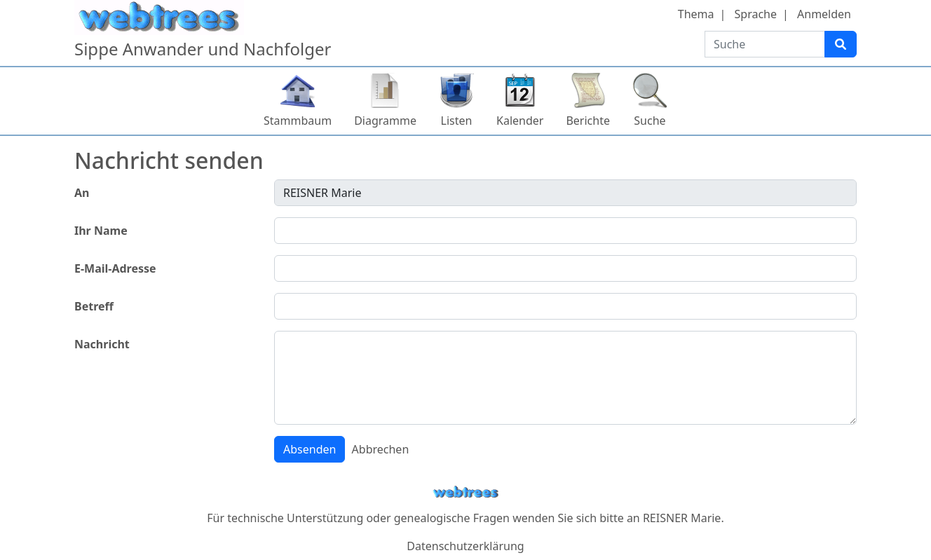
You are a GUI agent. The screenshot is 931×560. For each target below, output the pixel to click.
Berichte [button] (588, 121)
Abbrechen (381, 449)
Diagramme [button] (385, 121)
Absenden (310, 449)
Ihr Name (101, 231)
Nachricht (102, 344)
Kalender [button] (520, 121)
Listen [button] (457, 121)
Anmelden (824, 14)
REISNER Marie (682, 518)
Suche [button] (650, 121)
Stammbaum (298, 121)
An (82, 193)
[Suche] (841, 44)
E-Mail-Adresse (115, 268)
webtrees (465, 492)
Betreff (94, 306)
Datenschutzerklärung (465, 546)
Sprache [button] (756, 14)
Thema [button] (696, 14)
